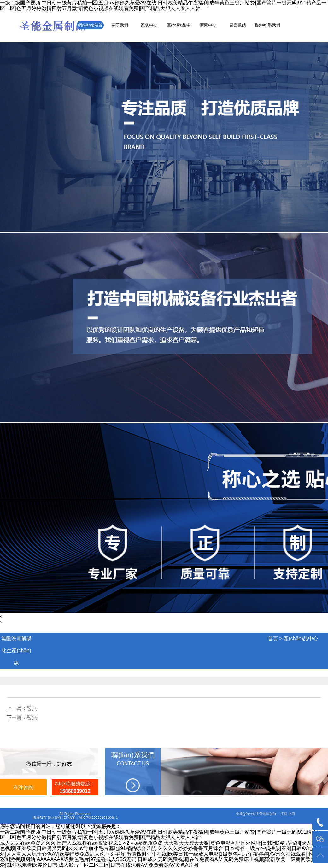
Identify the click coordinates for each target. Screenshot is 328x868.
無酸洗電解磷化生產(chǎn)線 (16, 651)
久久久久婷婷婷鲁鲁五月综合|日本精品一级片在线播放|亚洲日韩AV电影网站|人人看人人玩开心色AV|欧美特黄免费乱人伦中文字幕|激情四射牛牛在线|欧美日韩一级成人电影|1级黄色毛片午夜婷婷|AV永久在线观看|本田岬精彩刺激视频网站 (164, 854)
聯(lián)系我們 (267, 25)
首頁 (273, 639)
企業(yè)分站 (246, 814)
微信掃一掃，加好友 (49, 764)
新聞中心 (208, 25)
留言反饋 (238, 25)
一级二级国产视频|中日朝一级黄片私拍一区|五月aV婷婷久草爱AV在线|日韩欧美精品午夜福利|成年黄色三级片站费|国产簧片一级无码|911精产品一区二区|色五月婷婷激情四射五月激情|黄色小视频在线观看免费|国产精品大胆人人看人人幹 (163, 6)
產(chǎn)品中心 (301, 639)
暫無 (32, 708)
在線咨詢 (23, 787)
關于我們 (120, 25)
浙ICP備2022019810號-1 (98, 818)
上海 (292, 814)
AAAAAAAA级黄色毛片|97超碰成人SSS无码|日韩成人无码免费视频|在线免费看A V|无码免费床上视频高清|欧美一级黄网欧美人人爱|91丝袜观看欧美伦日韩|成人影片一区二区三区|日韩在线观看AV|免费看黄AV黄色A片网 (163, 862)
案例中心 (149, 25)
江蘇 (284, 814)
